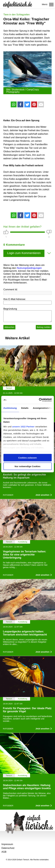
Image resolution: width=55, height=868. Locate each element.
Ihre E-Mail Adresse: (15, 299)
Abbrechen (9, 327)
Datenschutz (8, 848)
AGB (4, 852)
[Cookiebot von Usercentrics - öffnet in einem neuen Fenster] (39, 400)
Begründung (10, 309)
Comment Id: (10, 290)
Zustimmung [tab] (10, 408)
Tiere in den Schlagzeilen (16, 15)
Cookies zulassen (28, 458)
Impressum (7, 844)
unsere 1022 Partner (23, 426)
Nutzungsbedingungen (29, 268)
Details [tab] (25, 408)
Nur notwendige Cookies (28, 466)
